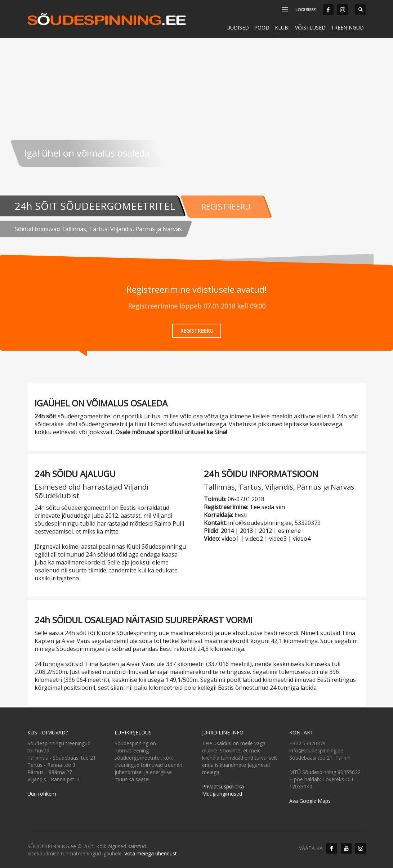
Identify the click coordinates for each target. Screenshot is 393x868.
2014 (227, 527)
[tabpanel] (196, 126)
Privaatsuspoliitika (223, 783)
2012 (265, 527)
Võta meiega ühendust (151, 850)
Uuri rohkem (42, 790)
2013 (246, 527)
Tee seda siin (267, 504)
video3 (278, 535)
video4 (302, 535)
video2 (254, 535)
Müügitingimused (222, 790)
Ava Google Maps (310, 797)
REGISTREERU (233, 203)
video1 (230, 535)
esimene (289, 527)
